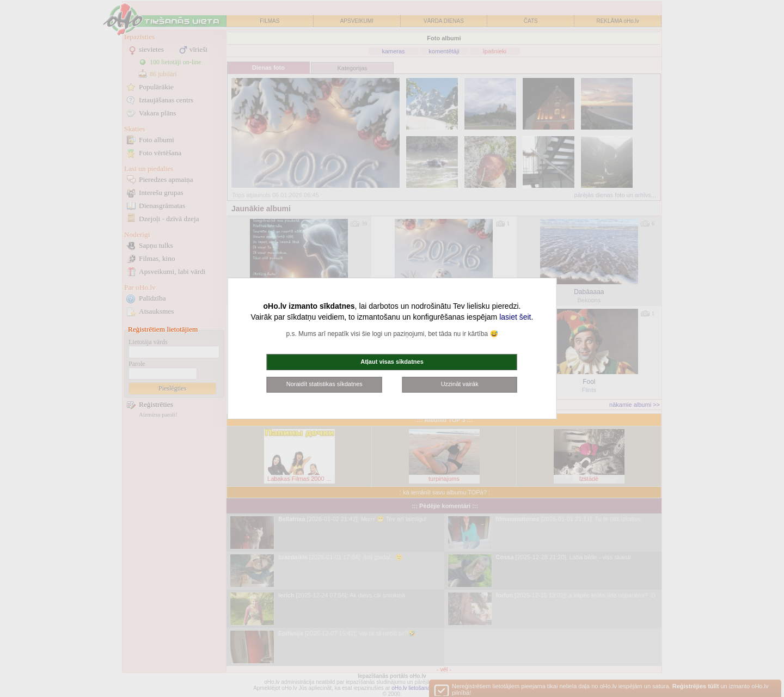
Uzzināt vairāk (460, 384)
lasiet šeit (515, 317)
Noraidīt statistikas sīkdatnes (324, 384)
